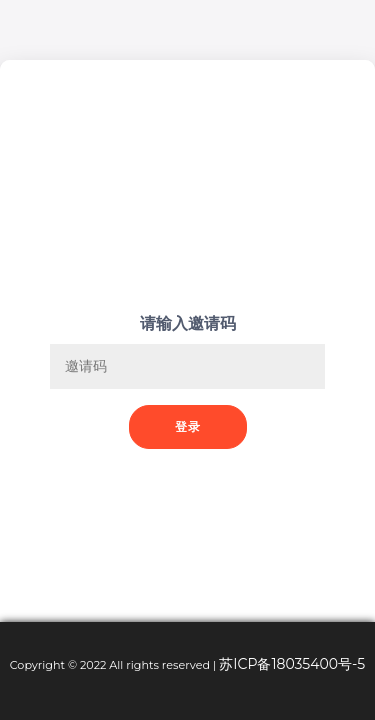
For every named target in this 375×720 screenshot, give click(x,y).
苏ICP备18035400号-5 (292, 664)
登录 (188, 426)
